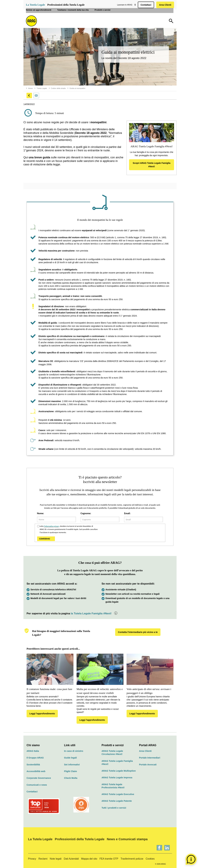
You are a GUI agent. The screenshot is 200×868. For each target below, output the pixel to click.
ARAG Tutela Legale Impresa (117, 778)
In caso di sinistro (74, 751)
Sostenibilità (33, 765)
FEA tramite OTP (109, 859)
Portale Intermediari (150, 758)
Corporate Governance (39, 778)
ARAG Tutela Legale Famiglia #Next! (117, 763)
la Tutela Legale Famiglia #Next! (91, 613)
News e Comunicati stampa (127, 839)
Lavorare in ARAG (124, 5)
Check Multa (71, 778)
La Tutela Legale (35, 5)
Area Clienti (165, 5)
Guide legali (70, 758)
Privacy (32, 859)
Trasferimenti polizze (132, 859)
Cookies (150, 859)
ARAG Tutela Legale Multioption (119, 771)
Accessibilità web (36, 771)
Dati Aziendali (71, 859)
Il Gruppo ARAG (35, 758)
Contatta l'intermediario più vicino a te (138, 632)
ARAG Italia (33, 751)
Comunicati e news (37, 785)
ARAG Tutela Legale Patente (117, 801)
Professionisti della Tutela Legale (66, 5)
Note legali (56, 859)
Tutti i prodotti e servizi (114, 808)
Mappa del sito (89, 859)
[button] (29, 95)
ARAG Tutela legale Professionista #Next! (113, 786)
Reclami (43, 859)
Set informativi (72, 765)
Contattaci (145, 5)
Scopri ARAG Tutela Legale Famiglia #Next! (151, 165)
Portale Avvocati (148, 765)
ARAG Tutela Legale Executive (118, 794)
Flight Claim (70, 771)
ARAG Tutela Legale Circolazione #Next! (112, 753)
